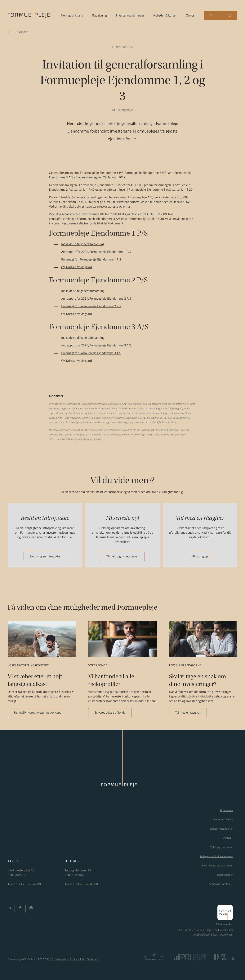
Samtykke (228, 838)
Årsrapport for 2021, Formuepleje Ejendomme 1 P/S (96, 252)
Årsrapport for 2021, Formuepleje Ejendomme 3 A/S (96, 345)
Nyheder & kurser (165, 15)
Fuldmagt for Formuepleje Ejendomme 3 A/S (91, 353)
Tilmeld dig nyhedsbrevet (122, 556)
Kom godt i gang (72, 15)
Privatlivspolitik (60, 959)
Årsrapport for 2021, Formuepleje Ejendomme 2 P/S (96, 298)
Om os (190, 15)
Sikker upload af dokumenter (217, 866)
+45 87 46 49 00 (30, 884)
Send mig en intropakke (45, 556)
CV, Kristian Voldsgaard (77, 267)
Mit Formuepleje (224, 924)
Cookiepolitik (77, 959)
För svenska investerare (220, 884)
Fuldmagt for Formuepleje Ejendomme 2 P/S (91, 306)
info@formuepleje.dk (90, 439)
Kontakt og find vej (223, 820)
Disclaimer (92, 959)
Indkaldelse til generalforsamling (83, 244)
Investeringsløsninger (130, 15)
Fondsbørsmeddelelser (221, 829)
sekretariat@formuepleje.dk (135, 202)
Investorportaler (224, 875)
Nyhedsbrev (226, 810)
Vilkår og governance (222, 847)
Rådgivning (100, 15)
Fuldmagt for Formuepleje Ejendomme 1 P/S (91, 259)
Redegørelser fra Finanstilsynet (216, 856)
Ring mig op (200, 556)
